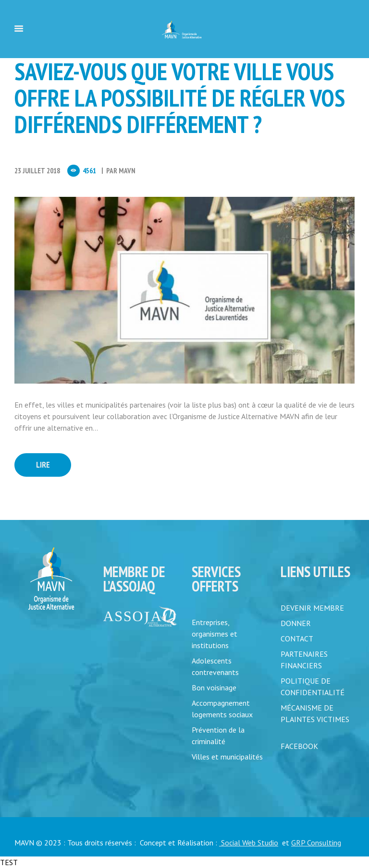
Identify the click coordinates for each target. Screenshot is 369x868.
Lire (43, 465)
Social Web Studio (249, 843)
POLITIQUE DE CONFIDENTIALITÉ (313, 687)
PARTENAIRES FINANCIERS (304, 660)
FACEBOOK (299, 746)
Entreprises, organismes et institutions (215, 634)
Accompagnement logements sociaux (222, 709)
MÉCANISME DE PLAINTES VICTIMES (315, 713)
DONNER (296, 623)
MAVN (127, 171)
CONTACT (297, 639)
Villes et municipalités (227, 757)
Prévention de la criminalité (218, 735)
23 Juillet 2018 (37, 171)
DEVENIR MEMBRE (312, 608)
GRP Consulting (316, 843)
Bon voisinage (214, 687)
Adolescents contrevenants (215, 666)
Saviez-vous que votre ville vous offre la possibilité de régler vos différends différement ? (180, 98)
